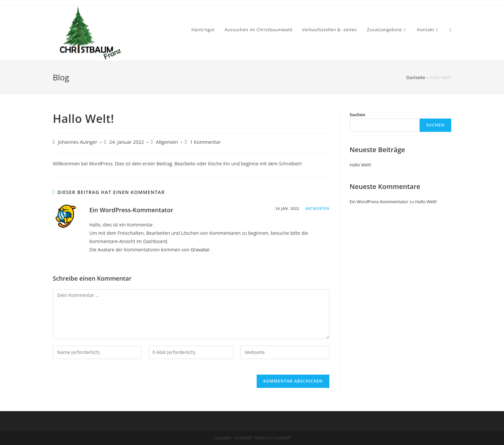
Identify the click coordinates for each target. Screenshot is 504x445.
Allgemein (167, 142)
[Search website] (450, 30)
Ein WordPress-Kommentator (131, 210)
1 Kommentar (205, 142)
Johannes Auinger (78, 142)
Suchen (357, 115)
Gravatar (200, 250)
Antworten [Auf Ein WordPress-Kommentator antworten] (317, 209)
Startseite (416, 77)
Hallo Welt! (360, 165)
